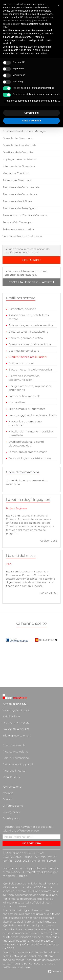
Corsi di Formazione (16, 758)
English (22, 876)
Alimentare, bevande (22, 309)
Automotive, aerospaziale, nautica (31, 325)
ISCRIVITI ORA (32, 843)
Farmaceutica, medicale (25, 396)
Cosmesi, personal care (24, 351)
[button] (59, 5)
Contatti (8, 799)
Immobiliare (17, 402)
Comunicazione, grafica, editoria (30, 344)
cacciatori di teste (14, 906)
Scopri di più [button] (32, 113)
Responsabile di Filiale (17, 201)
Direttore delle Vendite (18, 152)
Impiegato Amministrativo (20, 159)
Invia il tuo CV (11, 777)
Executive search (14, 745)
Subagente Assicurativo (18, 229)
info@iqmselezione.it (17, 736)
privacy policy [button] (10, 11)
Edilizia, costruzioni (21, 363)
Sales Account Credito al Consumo (25, 215)
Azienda (8, 793)
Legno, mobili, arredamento (27, 409)
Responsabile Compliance (20, 194)
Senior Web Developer (18, 222)
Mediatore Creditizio (16, 173)
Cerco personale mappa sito (21, 868)
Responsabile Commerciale (21, 187)
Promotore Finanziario (17, 180)
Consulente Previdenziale (19, 145)
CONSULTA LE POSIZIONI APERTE (32, 282)
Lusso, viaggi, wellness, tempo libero (33, 415)
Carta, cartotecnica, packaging (28, 332)
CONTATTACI (32, 260)
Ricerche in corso (14, 771)
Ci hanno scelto (13, 806)
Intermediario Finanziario (19, 166)
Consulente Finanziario (18, 138)
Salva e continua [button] (31, 121)
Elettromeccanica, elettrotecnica (30, 370)
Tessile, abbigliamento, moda (28, 452)
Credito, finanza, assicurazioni (28, 357)
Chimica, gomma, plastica (26, 338)
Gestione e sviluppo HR (18, 764)
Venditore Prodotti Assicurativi (22, 236)
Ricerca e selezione (15, 752)
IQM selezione (12, 787)
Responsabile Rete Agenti (20, 208)
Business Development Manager (24, 131)
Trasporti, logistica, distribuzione (30, 458)
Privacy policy (11, 812)
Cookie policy (11, 818)
